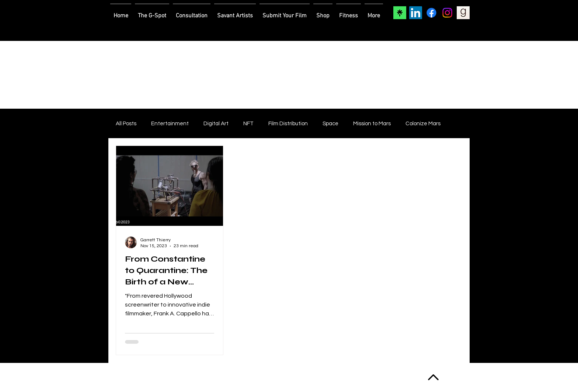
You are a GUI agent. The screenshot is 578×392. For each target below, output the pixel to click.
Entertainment (170, 124)
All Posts (126, 124)
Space (330, 124)
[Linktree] (400, 13)
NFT (248, 124)
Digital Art (216, 124)
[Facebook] (431, 13)
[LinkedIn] (416, 13)
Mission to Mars (372, 124)
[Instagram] (447, 13)
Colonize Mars (423, 124)
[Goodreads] (463, 13)
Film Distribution (288, 124)
